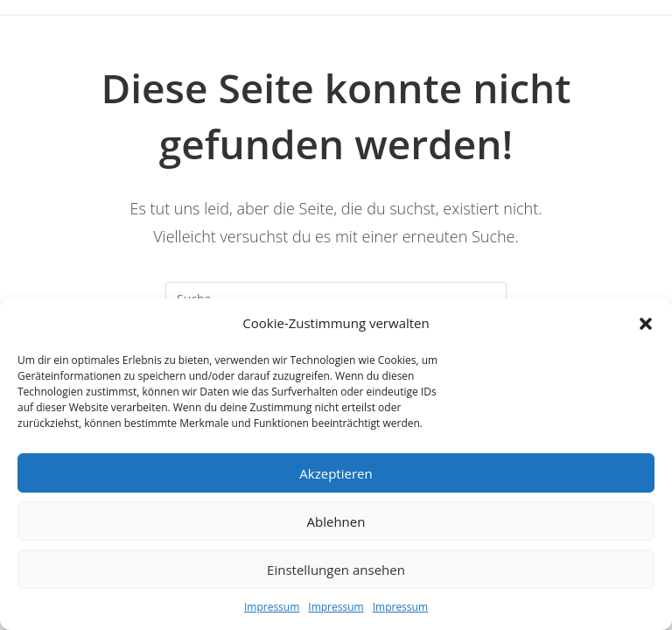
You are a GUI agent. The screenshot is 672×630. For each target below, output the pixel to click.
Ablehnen (336, 521)
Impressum (272, 607)
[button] (646, 324)
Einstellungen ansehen (336, 570)
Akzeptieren (336, 473)
